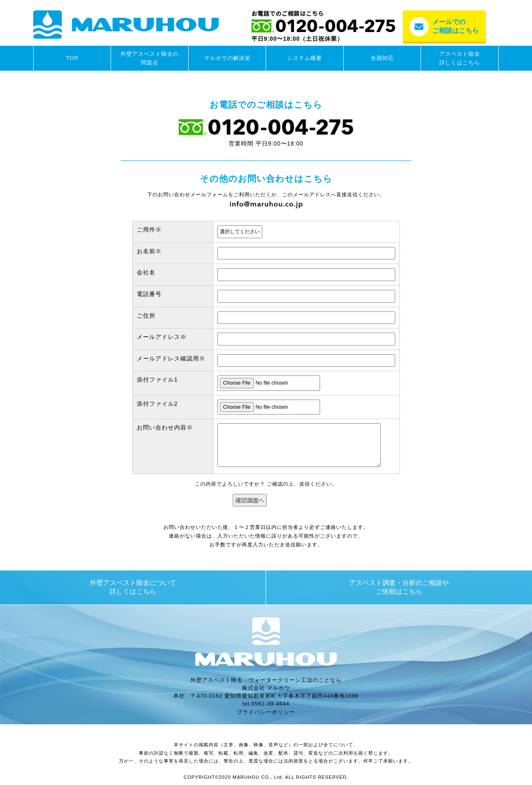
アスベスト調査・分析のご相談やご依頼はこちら (399, 587)
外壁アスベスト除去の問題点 (150, 58)
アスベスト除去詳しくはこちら (460, 58)
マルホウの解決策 (227, 58)
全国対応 (382, 58)
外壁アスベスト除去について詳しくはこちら (133, 587)
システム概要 (305, 58)
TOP (72, 58)
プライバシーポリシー (266, 712)
